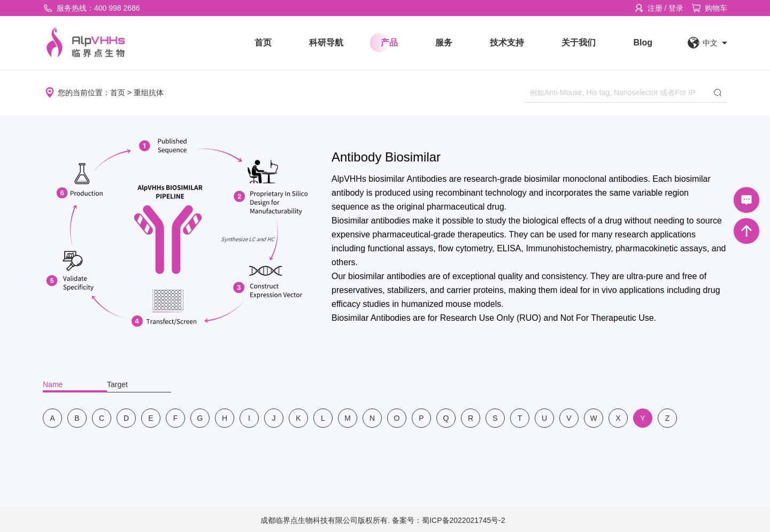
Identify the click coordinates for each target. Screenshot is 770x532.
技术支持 (507, 43)
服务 (444, 43)
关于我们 (579, 43)
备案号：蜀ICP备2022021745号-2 (449, 520)
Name (53, 384)
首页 (263, 43)
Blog (643, 43)
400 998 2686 (117, 8)
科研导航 (326, 43)
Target (117, 384)
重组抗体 (149, 92)
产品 (389, 43)
